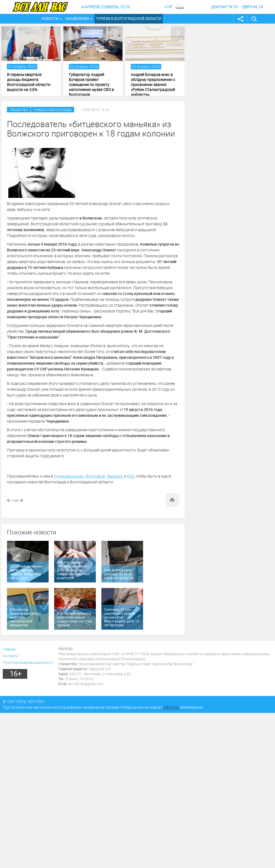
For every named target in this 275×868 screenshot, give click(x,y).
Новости (50, 19)
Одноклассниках (69, 476)
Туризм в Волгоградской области (129, 19)
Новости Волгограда (52, 109)
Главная (9, 649)
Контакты (10, 656)
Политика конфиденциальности (28, 662)
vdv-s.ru (171, 707)
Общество (19, 109)
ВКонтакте (95, 476)
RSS (130, 476)
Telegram (114, 476)
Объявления (77, 19)
